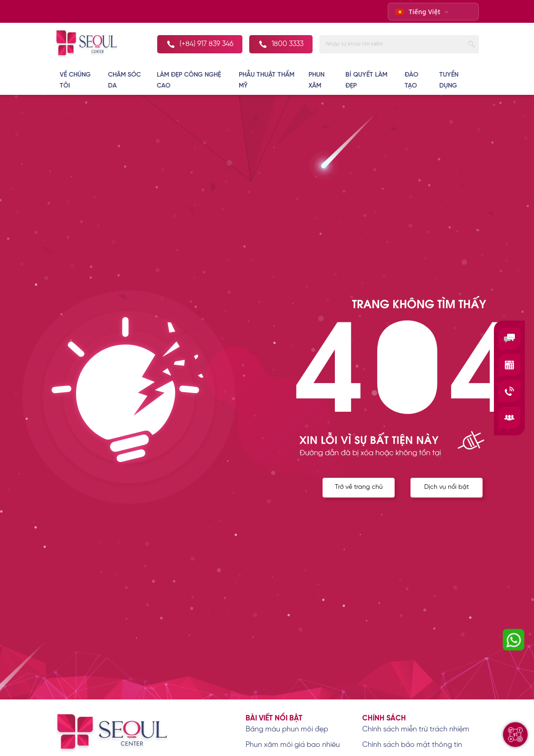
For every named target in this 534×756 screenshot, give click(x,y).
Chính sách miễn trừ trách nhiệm (416, 729)
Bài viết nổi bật (274, 718)
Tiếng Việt (418, 12)
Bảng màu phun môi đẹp (287, 729)
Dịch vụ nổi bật (447, 488)
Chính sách (384, 718)
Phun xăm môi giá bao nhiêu (293, 745)
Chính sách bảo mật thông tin (412, 745)
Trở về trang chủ (358, 488)
